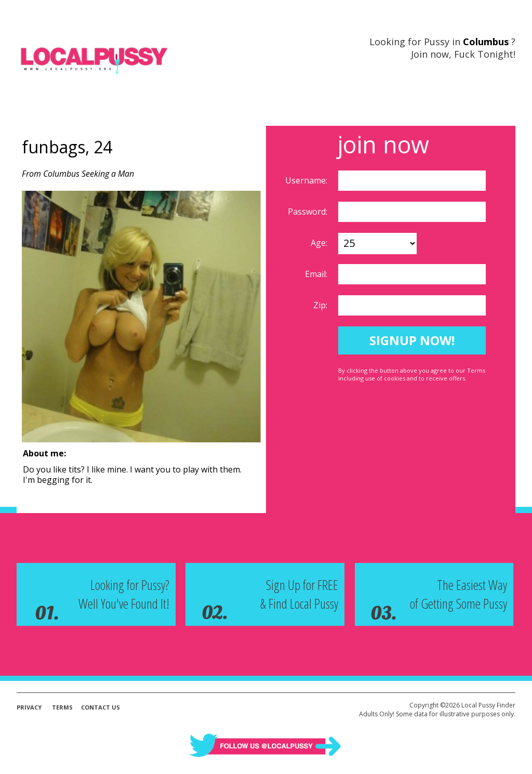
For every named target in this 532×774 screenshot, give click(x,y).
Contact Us (101, 707)
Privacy (29, 707)
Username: (307, 180)
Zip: (321, 305)
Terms (62, 707)
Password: (309, 212)
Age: (320, 243)
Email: (317, 274)
